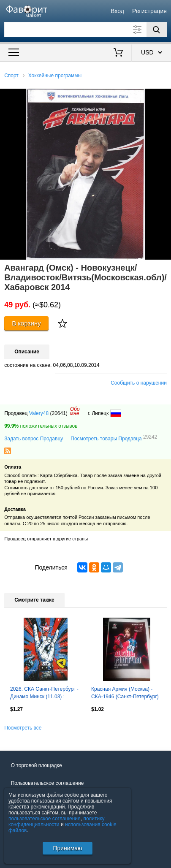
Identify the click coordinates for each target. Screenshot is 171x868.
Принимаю (67, 848)
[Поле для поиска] (85, 30)
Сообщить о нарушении (139, 383)
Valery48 (39, 413)
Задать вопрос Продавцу (34, 439)
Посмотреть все (23, 728)
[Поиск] (157, 30)
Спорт (11, 76)
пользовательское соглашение (45, 819)
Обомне (75, 411)
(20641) (58, 413)
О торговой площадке (37, 765)
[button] (163, 96)
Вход (117, 11)
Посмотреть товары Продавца (114, 438)
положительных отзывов (41, 426)
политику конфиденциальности (57, 822)
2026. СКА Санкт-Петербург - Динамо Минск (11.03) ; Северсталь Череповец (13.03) (44, 694)
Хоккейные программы (55, 76)
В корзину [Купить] (26, 323)
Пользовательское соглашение (47, 783)
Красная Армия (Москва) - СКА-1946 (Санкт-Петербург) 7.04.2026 (125, 694)
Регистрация (149, 11)
